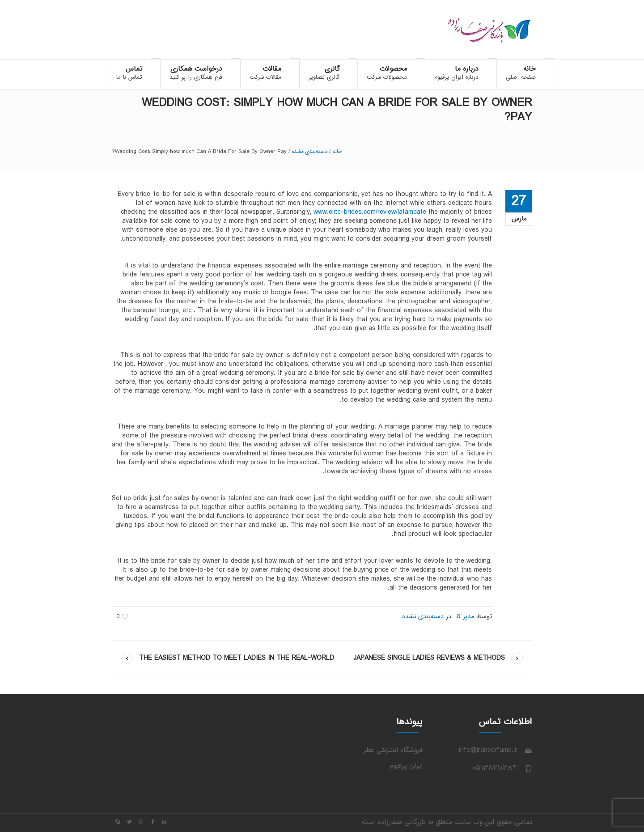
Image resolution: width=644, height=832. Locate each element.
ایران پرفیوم (406, 766)
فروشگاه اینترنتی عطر (393, 750)
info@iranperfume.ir (488, 750)
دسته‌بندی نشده (309, 152)
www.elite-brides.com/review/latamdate (370, 212)
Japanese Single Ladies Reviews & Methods (429, 658)
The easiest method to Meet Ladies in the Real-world (237, 658)
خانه (337, 152)
